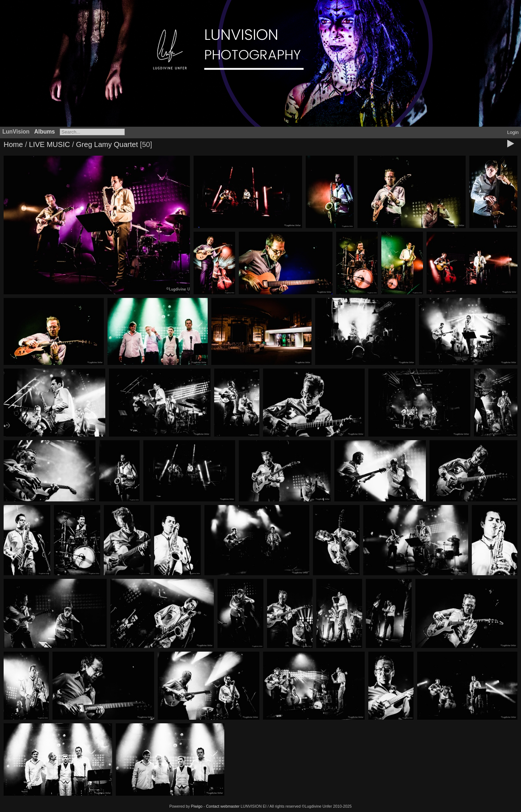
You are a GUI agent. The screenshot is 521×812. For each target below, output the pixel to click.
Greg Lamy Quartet (107, 144)
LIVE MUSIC (49, 144)
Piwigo (197, 806)
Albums (45, 132)
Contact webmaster (223, 806)
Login (513, 132)
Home (13, 144)
